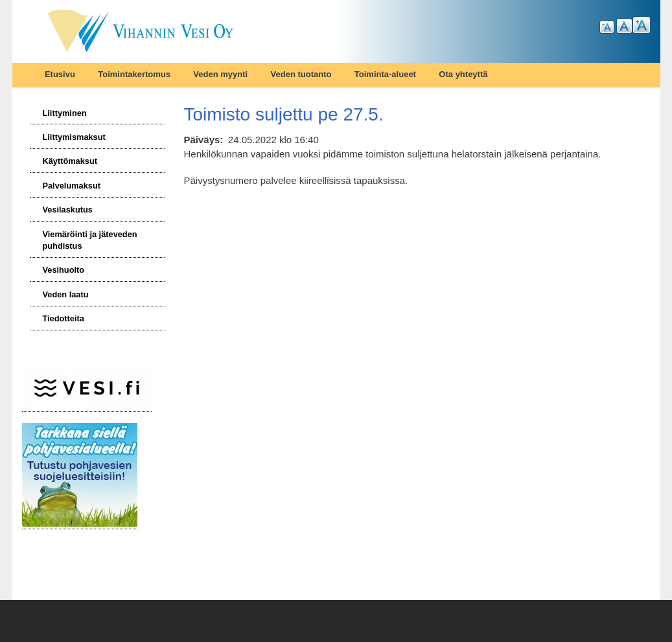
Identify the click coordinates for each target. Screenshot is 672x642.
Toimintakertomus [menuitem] (134, 74)
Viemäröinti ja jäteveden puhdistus (89, 240)
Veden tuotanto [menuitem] (301, 74)
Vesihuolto (63, 270)
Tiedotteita (63, 318)
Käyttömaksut (70, 161)
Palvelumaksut (71, 186)
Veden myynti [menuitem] (220, 74)
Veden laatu (65, 294)
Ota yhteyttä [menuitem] (463, 74)
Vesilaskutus (67, 210)
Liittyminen (64, 113)
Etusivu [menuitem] (60, 74)
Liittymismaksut (74, 137)
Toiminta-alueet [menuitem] (385, 74)
